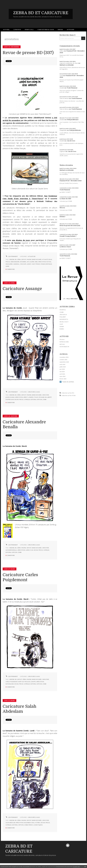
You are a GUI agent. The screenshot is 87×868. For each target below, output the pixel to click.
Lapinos (62, 151)
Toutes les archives (68, 382)
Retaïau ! (62, 217)
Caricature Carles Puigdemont (20, 577)
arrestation (42, 262)
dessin (16, 400)
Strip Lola (29, 30)
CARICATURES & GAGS (34, 392)
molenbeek (27, 823)
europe (33, 682)
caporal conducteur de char (69, 63)
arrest (26, 397)
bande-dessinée (37, 259)
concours (23, 264)
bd (16, 259)
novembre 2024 (64, 357)
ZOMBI (62, 312)
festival (49, 262)
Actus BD (70, 30)
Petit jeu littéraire (73, 120)
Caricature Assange (22, 289)
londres (31, 397)
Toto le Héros (64, 98)
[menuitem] (7, 30)
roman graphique (46, 264)
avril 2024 (62, 374)
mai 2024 (62, 372)
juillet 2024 (63, 367)
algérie (32, 262)
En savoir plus (76, 867)
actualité (45, 259)
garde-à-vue (29, 550)
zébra (19, 259)
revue (50, 259)
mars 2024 (62, 376)
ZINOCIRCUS (63, 315)
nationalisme (10, 684)
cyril (61, 76)
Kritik (60, 30)
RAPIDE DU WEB (64, 342)
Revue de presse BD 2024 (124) (70, 226)
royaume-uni (43, 397)
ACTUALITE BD (32, 256)
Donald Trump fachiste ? (68, 236)
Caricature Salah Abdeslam (19, 709)
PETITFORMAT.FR (64, 347)
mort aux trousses (24, 682)
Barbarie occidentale (67, 65)
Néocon (62, 208)
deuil (33, 823)
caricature (45, 395)
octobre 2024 (63, 360)
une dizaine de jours (21, 240)
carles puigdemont (12, 682)
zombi (44, 400)
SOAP (61, 324)
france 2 (31, 825)
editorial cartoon (36, 400)
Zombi (62, 88)
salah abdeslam (10, 823)
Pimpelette (63, 130)
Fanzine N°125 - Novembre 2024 (71, 181)
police (36, 397)
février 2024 (63, 379)
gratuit (24, 259)
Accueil (6, 30)
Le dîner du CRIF (65, 199)
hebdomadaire (15, 262)
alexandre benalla (11, 550)
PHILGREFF (63, 317)
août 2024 (62, 364)
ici (56, 525)
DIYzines (62, 339)
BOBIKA (62, 329)
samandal (16, 264)
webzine (12, 259)
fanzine (29, 259)
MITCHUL (62, 344)
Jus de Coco (71, 141)
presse (8, 262)
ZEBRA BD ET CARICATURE (41, 13)
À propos (17, 30)
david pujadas (38, 825)
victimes (38, 823)
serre (7, 266)
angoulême (9, 264)
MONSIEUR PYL (64, 319)
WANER (62, 327)
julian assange (10, 397)
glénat (29, 264)
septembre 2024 (64, 362)
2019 (28, 262)
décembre (23, 262)
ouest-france (36, 264)
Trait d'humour (72, 88)
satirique (27, 400)
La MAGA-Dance (65, 247)
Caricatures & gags (46, 30)
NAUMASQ (63, 310)
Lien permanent (12, 256)
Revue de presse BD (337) (28, 53)
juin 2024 (62, 369)
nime (36, 262)
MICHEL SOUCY (64, 322)
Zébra (62, 51)
